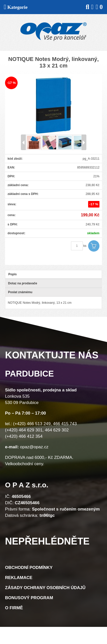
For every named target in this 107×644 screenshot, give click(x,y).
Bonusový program (29, 598)
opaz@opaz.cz (34, 447)
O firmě (14, 608)
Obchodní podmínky (29, 568)
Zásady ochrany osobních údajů (45, 588)
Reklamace (19, 578)
